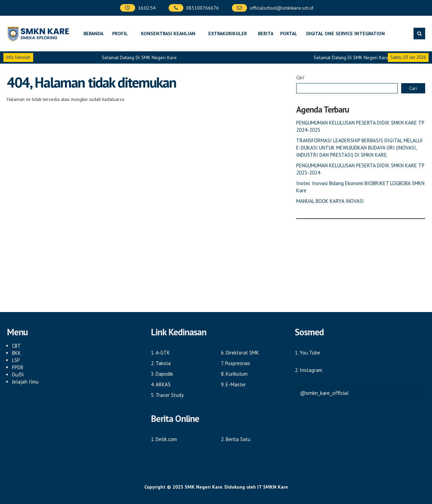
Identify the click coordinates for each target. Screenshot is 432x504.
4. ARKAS (161, 384)
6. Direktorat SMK (240, 353)
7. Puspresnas (235, 363)
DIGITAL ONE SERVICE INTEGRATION (345, 34)
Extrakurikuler (228, 34)
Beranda (93, 34)
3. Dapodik (162, 374)
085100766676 (202, 8)
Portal (289, 34)
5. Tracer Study (167, 395)
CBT (16, 346)
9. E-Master (233, 384)
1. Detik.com (164, 439)
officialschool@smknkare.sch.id (282, 8)
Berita (266, 34)
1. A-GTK (160, 353)
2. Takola (161, 363)
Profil (120, 34)
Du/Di (18, 374)
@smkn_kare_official (324, 393)
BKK (16, 353)
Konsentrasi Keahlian (168, 34)
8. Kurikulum (234, 374)
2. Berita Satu (236, 439)
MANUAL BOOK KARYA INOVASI (330, 201)
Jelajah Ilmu (25, 382)
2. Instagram (309, 370)
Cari (300, 77)
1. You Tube (307, 353)
